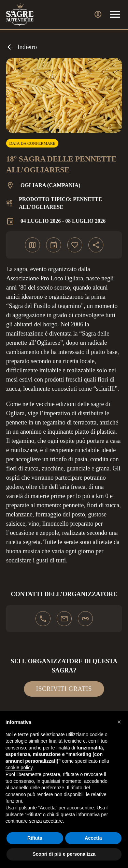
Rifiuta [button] (35, 838)
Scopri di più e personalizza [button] (64, 854)
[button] (119, 722)
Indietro (22, 47)
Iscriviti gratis (64, 689)
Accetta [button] (93, 838)
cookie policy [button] (19, 768)
